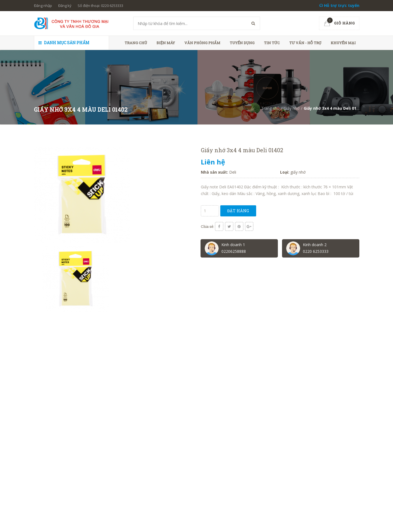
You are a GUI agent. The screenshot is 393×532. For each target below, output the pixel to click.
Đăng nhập (43, 6)
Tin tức (272, 43)
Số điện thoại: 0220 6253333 (100, 6)
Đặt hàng (238, 211)
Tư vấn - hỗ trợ (305, 43)
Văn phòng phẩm (202, 43)
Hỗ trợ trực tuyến (339, 5)
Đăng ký (65, 6)
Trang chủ (136, 43)
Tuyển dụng (242, 43)
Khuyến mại (343, 43)
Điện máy (166, 43)
